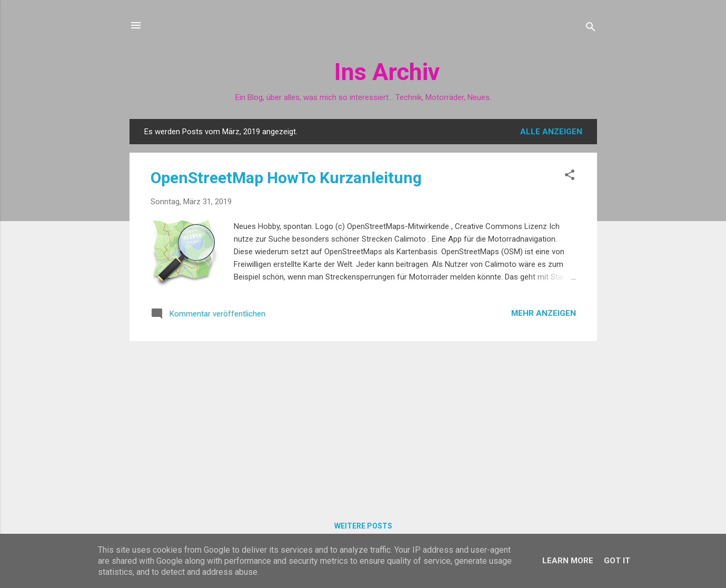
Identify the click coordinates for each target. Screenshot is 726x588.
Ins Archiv (387, 72)
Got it (617, 561)
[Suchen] (591, 29)
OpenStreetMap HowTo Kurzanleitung (286, 178)
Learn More (568, 561)
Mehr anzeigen (544, 313)
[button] (570, 177)
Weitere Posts (363, 526)
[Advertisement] (363, 423)
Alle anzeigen (551, 132)
